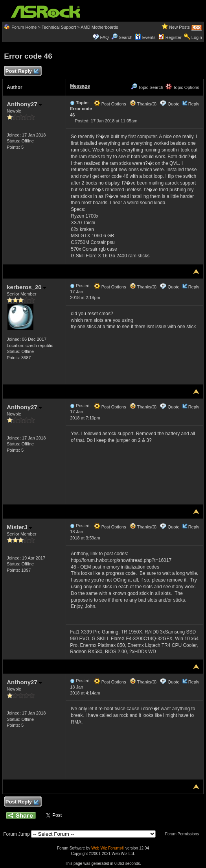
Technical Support (59, 27)
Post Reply (22, 71)
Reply (194, 104)
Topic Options (182, 87)
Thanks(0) (143, 104)
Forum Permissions (184, 834)
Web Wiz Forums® (108, 848)
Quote (174, 104)
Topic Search (147, 87)
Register (174, 37)
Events (145, 37)
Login (197, 37)
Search (126, 37)
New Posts (179, 27)
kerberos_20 (26, 287)
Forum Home (24, 27)
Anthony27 (24, 104)
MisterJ (19, 527)
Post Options (110, 104)
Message (80, 86)
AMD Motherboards (99, 27)
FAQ (105, 37)
